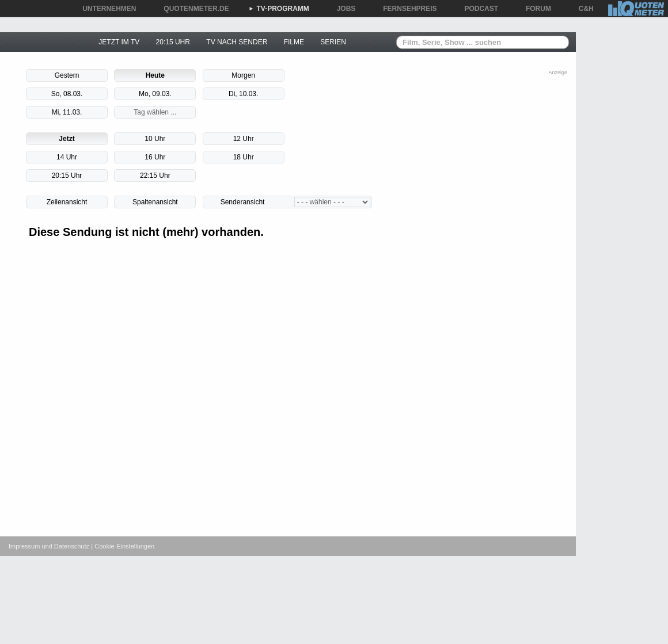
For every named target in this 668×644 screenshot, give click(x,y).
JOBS (342, 9)
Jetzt (67, 139)
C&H (582, 9)
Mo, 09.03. (155, 94)
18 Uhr (244, 157)
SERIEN (333, 42)
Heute (155, 75)
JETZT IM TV (119, 42)
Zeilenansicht (67, 202)
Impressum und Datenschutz (49, 546)
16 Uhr (155, 157)
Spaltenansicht (155, 202)
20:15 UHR (173, 42)
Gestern (67, 75)
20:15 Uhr (67, 176)
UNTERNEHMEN (105, 9)
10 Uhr (155, 139)
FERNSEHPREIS (406, 9)
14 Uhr (67, 157)
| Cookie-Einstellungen (123, 546)
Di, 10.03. (243, 94)
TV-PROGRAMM (279, 9)
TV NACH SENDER (237, 42)
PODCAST (478, 9)
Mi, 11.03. (67, 112)
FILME (294, 42)
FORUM (534, 9)
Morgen (243, 75)
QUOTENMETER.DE (192, 9)
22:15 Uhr (155, 176)
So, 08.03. (67, 94)
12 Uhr (244, 139)
